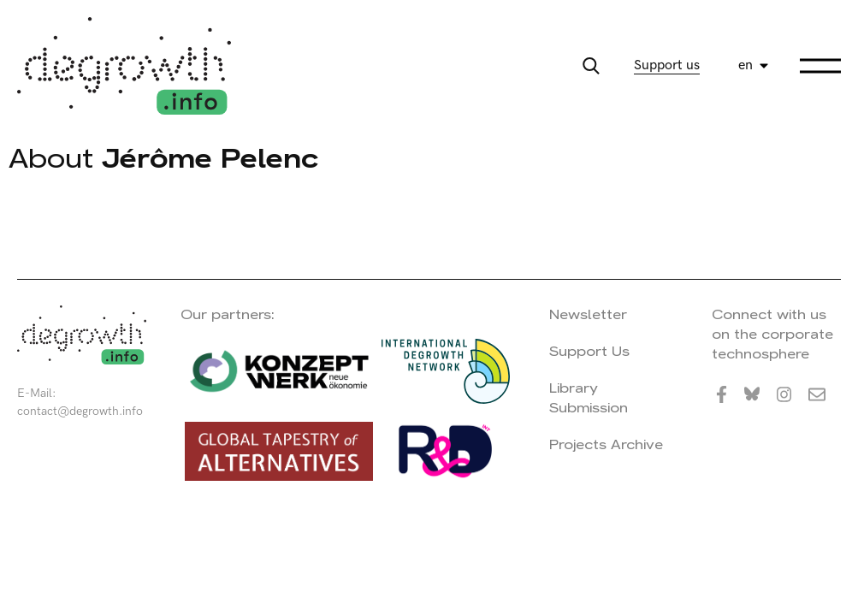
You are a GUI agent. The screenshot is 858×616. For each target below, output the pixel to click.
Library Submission (589, 398)
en (746, 65)
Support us (667, 65)
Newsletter (588, 314)
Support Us (589, 351)
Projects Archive (606, 444)
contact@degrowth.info (80, 411)
